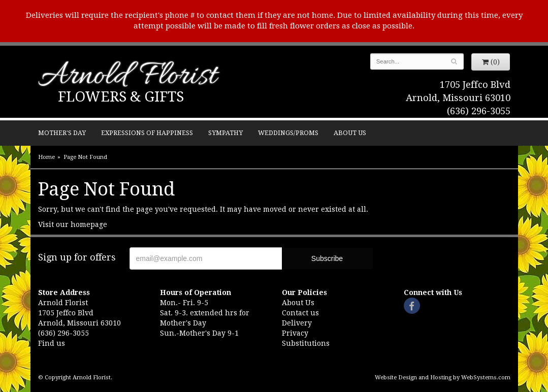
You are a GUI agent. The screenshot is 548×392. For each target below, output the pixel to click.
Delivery (297, 323)
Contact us (300, 313)
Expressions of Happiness (147, 133)
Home (46, 157)
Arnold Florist (127, 77)
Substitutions (306, 343)
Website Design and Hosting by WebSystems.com (443, 378)
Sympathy (225, 133)
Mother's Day (62, 133)
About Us (350, 133)
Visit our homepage (73, 224)
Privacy (295, 333)
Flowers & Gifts (121, 97)
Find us (52, 343)
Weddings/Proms (288, 133)
